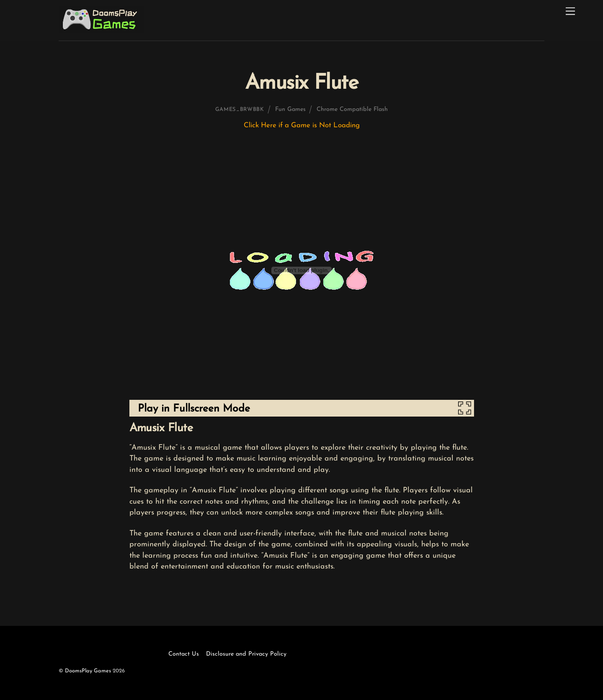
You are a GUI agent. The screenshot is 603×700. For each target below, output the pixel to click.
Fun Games (290, 109)
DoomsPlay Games (88, 671)
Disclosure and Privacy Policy (246, 654)
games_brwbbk (240, 109)
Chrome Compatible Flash (352, 109)
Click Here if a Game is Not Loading (302, 125)
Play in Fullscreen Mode (194, 409)
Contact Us (184, 654)
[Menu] (570, 12)
